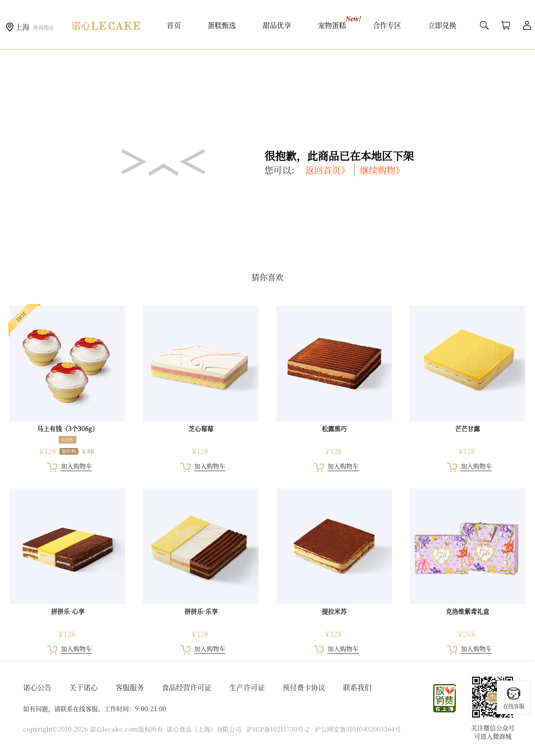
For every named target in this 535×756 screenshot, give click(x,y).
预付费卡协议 (304, 687)
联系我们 (357, 687)
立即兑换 (442, 25)
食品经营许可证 (187, 687)
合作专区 (387, 25)
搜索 (484, 25)
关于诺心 (84, 687)
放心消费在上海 (445, 698)
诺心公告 (37, 687)
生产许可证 (247, 687)
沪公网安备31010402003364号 (358, 729)
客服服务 (130, 687)
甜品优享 (277, 25)
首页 (174, 25)
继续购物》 (382, 170)
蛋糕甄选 (222, 25)
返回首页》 (327, 170)
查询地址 (44, 27)
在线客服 (514, 698)
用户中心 (527, 25)
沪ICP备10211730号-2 (278, 729)
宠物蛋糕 (332, 25)
